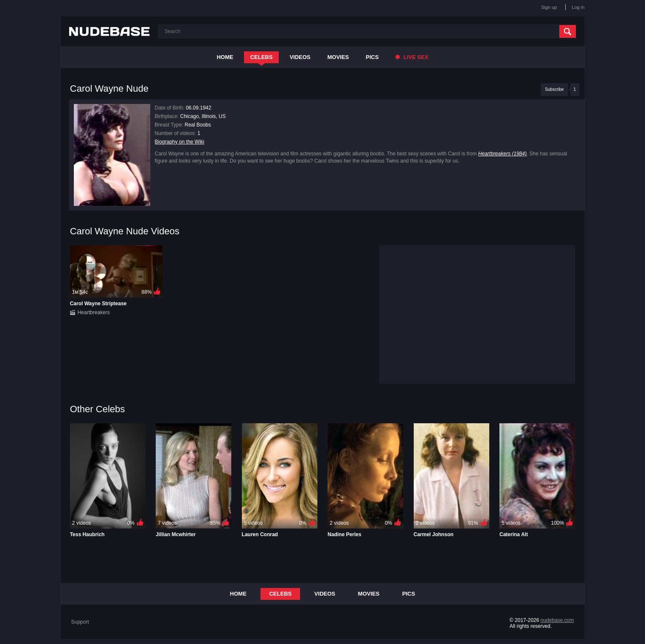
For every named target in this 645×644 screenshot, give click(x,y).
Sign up (549, 7)
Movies (338, 57)
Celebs (262, 57)
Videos (300, 57)
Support (80, 622)
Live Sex (412, 57)
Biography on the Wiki (180, 142)
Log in (578, 7)
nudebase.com (557, 620)
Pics (372, 57)
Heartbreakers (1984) (502, 154)
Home (225, 57)
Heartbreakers (94, 312)
